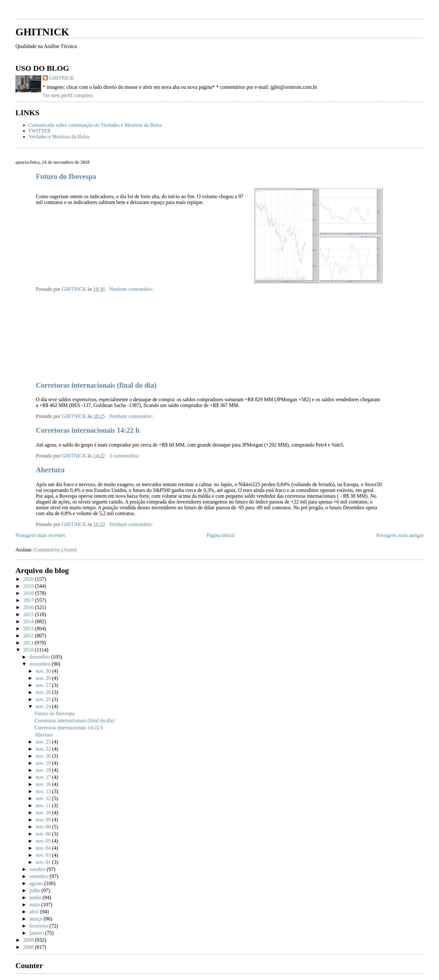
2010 (29, 650)
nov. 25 (44, 699)
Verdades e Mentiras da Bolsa (59, 137)
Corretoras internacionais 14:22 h (88, 430)
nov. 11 (44, 805)
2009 (29, 940)
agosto (37, 883)
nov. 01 (44, 862)
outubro (38, 869)
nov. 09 (44, 820)
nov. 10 (44, 813)
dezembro (40, 657)
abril (35, 912)
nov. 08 (44, 827)
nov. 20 (44, 756)
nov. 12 (44, 798)
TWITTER (40, 131)
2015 (29, 614)
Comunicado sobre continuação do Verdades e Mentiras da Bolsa (95, 125)
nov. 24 (44, 706)
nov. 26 (44, 692)
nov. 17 (44, 777)
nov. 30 (44, 671)
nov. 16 (44, 784)
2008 (29, 947)
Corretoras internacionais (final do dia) (96, 385)
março (37, 919)
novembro (41, 664)
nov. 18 (44, 770)
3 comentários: (125, 456)
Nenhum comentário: (132, 289)
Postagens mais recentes (40, 535)
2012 (29, 636)
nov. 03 (44, 855)
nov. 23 (44, 742)
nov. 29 (44, 678)
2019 (29, 586)
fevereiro (40, 926)
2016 (29, 607)
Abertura (50, 470)
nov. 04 (44, 848)
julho (36, 890)
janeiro (37, 933)
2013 (29, 629)
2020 (29, 579)
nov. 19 (44, 763)
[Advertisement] (91, 12)
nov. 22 (44, 749)
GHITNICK (42, 32)
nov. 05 (44, 841)
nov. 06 (44, 834)
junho (36, 897)
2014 (29, 621)
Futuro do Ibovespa (66, 176)
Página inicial (221, 535)
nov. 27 (44, 685)
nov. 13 (44, 791)
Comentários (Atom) (55, 550)
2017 (29, 600)
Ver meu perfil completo (68, 95)
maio (35, 905)
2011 (29, 643)
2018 (29, 593)
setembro (40, 876)
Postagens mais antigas (400, 535)
